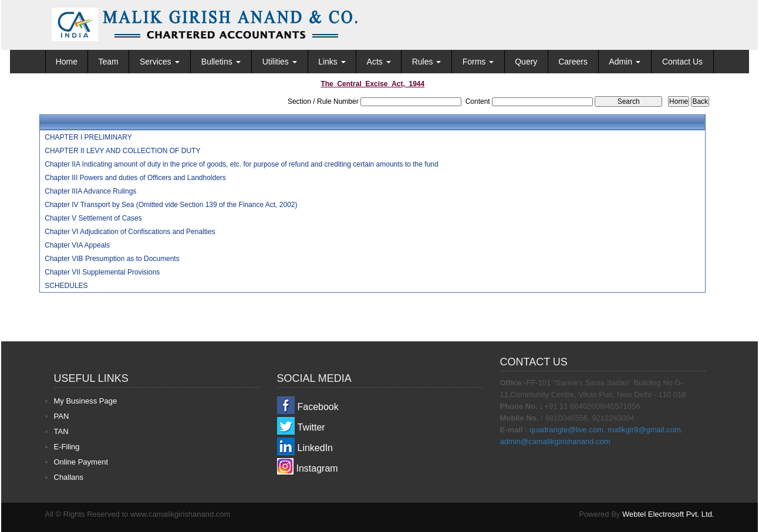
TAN (61, 431)
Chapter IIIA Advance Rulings (90, 191)
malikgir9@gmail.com (644, 430)
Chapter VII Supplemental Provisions (102, 272)
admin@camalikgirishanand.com (555, 441)
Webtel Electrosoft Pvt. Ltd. (668, 514)
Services (160, 62)
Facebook (318, 407)
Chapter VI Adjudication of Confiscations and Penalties (130, 232)
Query (526, 62)
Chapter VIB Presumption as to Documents (112, 259)
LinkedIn (316, 448)
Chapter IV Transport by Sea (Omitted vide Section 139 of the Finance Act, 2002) (171, 205)
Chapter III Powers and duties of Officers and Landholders (135, 178)
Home (67, 62)
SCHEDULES (66, 286)
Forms (478, 62)
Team (108, 62)
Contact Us (682, 62)
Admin (625, 62)
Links (332, 62)
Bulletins (221, 62)
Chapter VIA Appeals (77, 245)
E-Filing (67, 447)
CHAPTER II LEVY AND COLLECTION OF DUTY (122, 151)
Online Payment (81, 462)
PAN (62, 416)
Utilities (280, 62)
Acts (379, 62)
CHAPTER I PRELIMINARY (88, 137)
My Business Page (86, 401)
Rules (427, 62)
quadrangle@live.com (566, 430)
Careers (573, 62)
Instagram (317, 468)
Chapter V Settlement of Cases (93, 218)
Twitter (311, 427)
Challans (69, 477)
